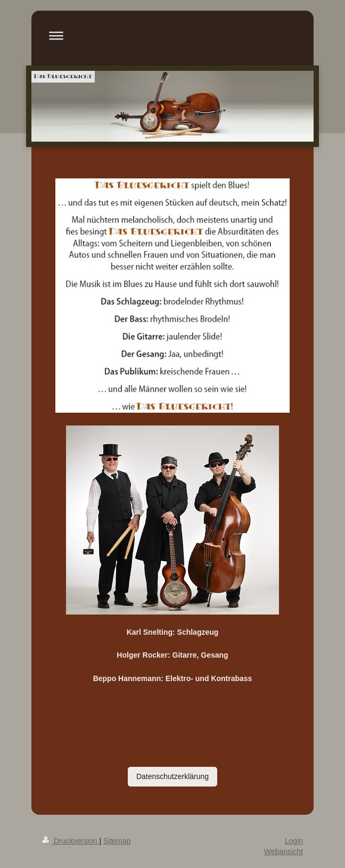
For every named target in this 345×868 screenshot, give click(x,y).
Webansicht (284, 851)
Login (294, 841)
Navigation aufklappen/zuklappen (172, 35)
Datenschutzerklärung (172, 776)
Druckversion (71, 841)
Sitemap (117, 841)
